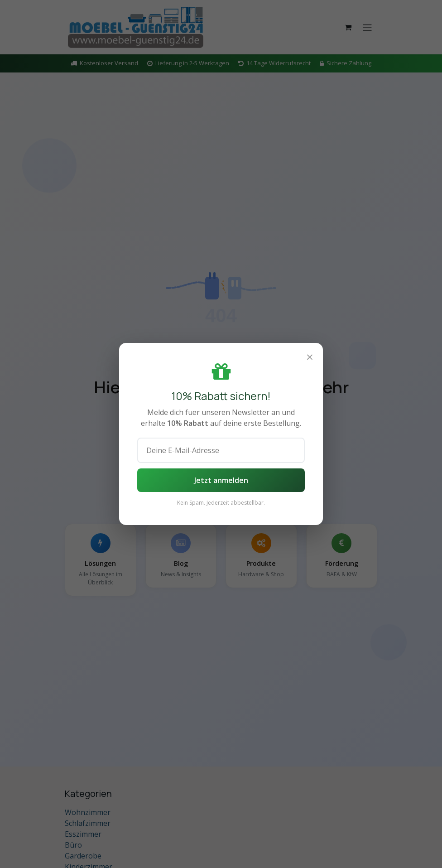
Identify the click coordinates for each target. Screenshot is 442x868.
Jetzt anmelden (221, 480)
